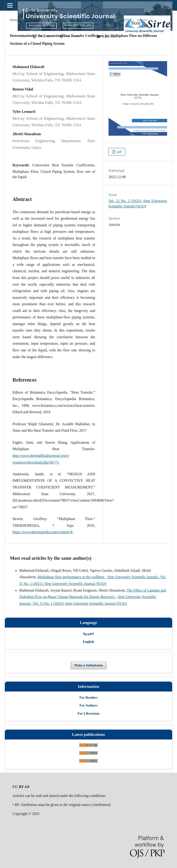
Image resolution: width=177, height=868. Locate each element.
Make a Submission (88, 665)
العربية (89, 633)
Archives (31, 20)
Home (14, 20)
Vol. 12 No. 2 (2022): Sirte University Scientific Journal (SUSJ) (87, 20)
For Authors (88, 705)
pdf (119, 152)
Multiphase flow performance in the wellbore (71, 577)
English (89, 642)
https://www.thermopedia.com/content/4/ (43, 532)
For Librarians (88, 713)
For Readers (89, 697)
